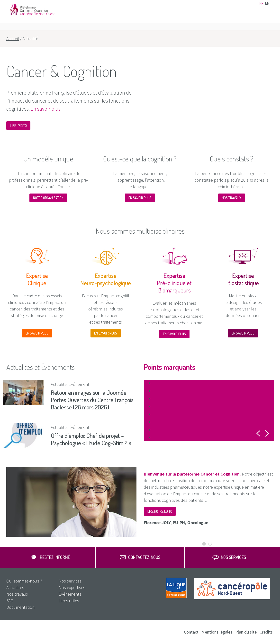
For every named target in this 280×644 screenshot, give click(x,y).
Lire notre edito (160, 511)
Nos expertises (181, 19)
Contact (225, 7)
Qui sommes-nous (144, 19)
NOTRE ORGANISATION (48, 198)
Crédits (266, 632)
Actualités (169, 7)
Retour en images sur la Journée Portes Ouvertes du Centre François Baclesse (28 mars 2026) (92, 400)
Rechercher (268, 19)
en (267, 7)
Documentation (245, 7)
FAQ (260, 19)
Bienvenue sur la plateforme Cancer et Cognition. (192, 474)
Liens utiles (208, 7)
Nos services (239, 19)
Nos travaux (211, 19)
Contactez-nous (144, 557)
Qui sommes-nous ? (24, 581)
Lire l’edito (18, 126)
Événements (188, 7)
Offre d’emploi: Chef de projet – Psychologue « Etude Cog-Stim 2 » (91, 439)
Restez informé (55, 557)
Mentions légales (217, 632)
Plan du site (246, 632)
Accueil (13, 39)
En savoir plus (46, 109)
